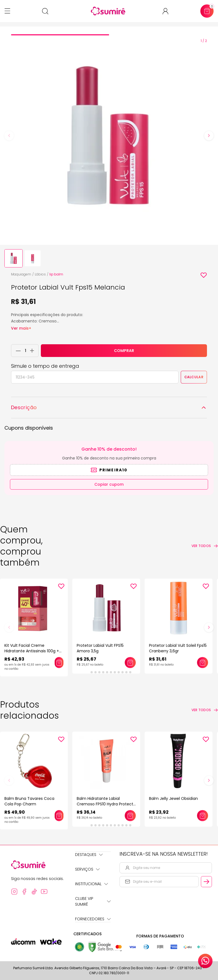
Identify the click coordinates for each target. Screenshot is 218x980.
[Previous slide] (9, 136)
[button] (14, 258)
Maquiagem (21, 274)
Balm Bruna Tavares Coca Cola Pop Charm (29, 801)
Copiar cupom (109, 484)
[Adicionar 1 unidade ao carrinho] (34, 351)
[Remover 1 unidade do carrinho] (17, 351)
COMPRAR (124, 351)
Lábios (40, 274)
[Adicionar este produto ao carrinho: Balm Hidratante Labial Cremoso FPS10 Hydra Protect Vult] (130, 816)
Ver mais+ (21, 328)
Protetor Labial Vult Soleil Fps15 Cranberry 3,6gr (178, 648)
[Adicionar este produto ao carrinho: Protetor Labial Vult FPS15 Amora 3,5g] (130, 663)
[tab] (60, 35)
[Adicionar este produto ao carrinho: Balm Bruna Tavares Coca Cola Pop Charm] (59, 816)
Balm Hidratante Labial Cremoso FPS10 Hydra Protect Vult (105, 804)
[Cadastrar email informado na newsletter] (206, 882)
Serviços (87, 869)
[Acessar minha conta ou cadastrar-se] (168, 11)
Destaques (89, 855)
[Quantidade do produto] (26, 351)
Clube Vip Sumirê (93, 901)
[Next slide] (209, 136)
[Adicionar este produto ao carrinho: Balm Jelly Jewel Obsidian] (203, 816)
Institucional (91, 884)
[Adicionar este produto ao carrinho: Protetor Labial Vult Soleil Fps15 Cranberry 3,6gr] (203, 663)
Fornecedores (93, 919)
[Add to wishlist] (204, 275)
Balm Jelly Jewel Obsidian (173, 798)
